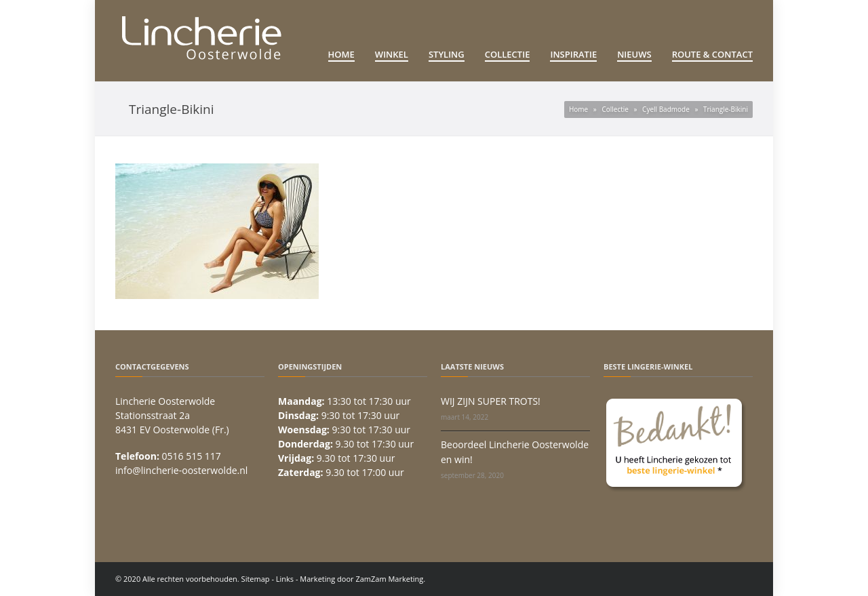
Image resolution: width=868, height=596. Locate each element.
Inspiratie (573, 54)
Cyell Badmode (666, 109)
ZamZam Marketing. (390, 579)
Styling (447, 54)
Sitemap (256, 579)
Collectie (508, 54)
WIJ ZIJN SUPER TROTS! (491, 401)
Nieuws (634, 54)
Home (341, 54)
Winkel (392, 54)
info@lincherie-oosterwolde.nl (181, 470)
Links (285, 579)
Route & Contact (712, 54)
